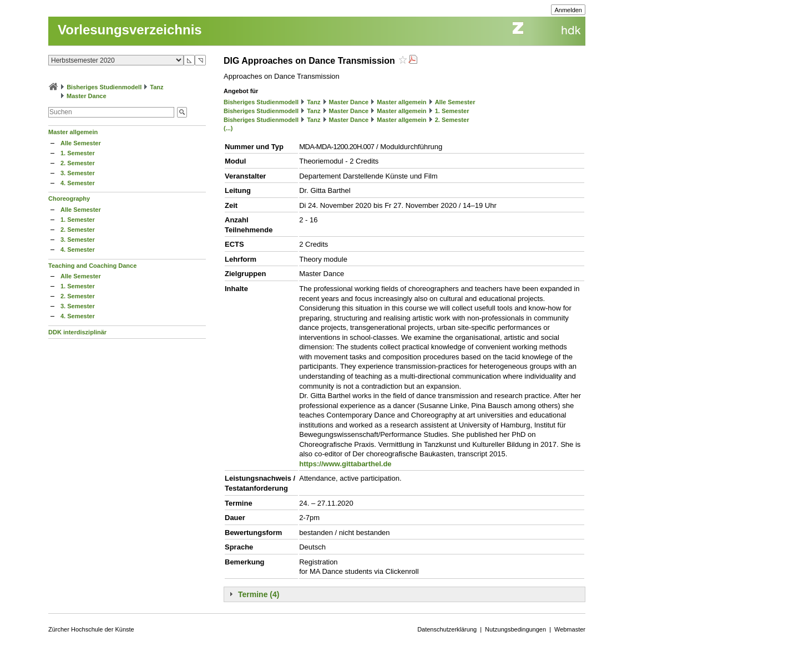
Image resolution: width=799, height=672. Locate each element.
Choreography (69, 198)
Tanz (156, 87)
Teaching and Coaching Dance (92, 266)
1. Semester (78, 153)
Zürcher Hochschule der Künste (91, 629)
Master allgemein (73, 132)
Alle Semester (81, 143)
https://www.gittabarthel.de (345, 464)
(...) (228, 128)
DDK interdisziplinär (77, 332)
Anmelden (568, 10)
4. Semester (78, 183)
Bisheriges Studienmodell (104, 87)
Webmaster (570, 629)
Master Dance (87, 96)
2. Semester (78, 163)
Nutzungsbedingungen (515, 629)
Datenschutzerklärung (447, 629)
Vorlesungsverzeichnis (130, 30)
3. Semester (78, 173)
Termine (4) (259, 594)
